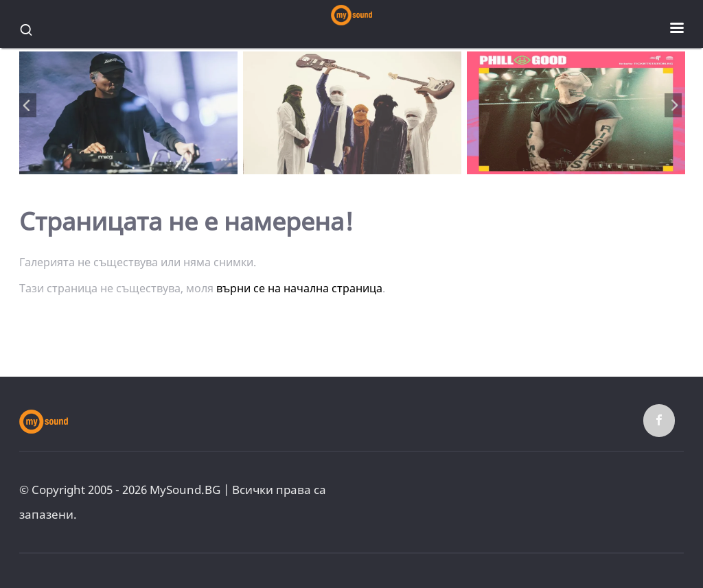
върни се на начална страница (299, 288)
